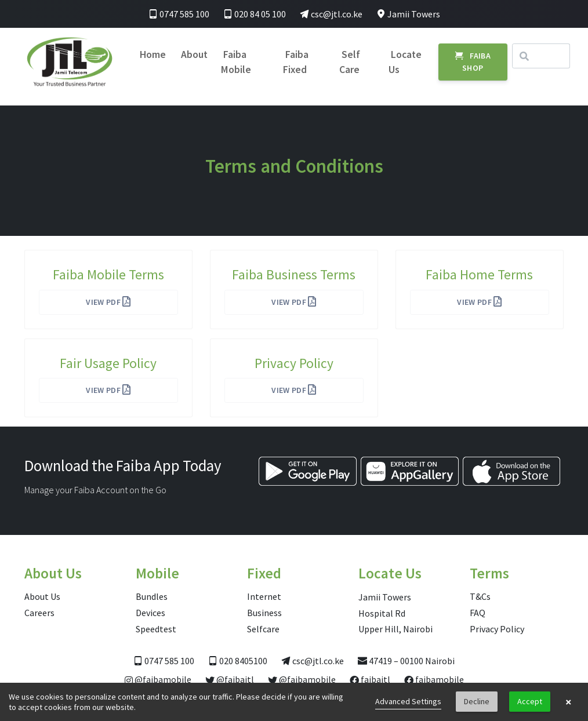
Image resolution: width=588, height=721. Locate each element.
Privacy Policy (497, 629)
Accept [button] (530, 701)
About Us (42, 596)
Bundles (152, 596)
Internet (264, 596)
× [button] (569, 702)
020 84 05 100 (255, 14)
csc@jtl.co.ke (331, 14)
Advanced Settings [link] (408, 701)
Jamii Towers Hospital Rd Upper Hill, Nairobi (395, 613)
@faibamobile (158, 679)
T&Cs (480, 596)
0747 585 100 (179, 14)
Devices (150, 613)
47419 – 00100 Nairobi (406, 661)
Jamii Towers (408, 14)
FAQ (478, 613)
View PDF (108, 302)
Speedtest (156, 629)
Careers (39, 613)
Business (264, 613)
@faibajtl (230, 679)
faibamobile (434, 679)
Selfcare (263, 629)
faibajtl (370, 679)
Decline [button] (477, 701)
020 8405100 (238, 661)
